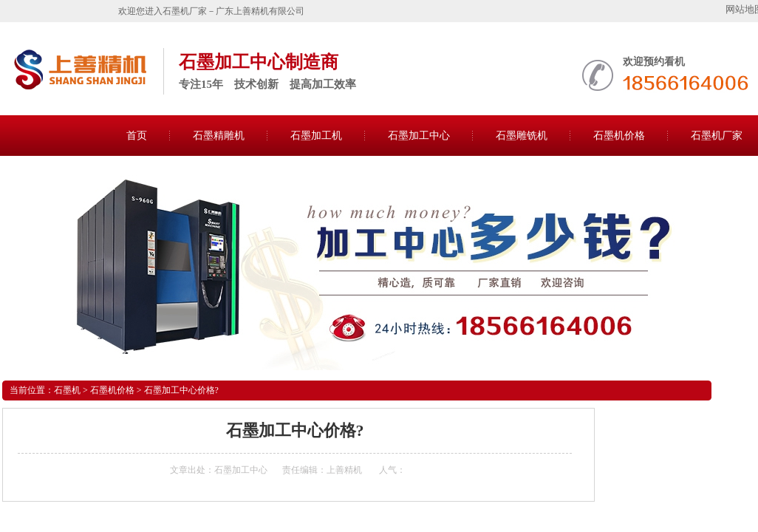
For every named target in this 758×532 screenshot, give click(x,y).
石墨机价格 (619, 136)
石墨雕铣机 (522, 136)
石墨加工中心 (419, 136)
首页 (137, 136)
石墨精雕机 (219, 136)
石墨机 (67, 390)
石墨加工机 (316, 136)
